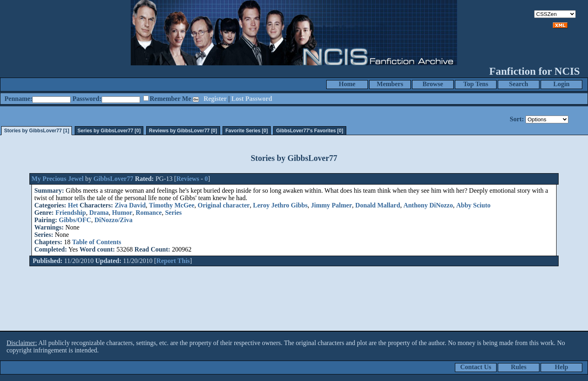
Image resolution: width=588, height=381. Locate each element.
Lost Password (252, 99)
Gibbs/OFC (75, 220)
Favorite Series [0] (247, 131)
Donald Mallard (378, 205)
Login (561, 84)
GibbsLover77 (114, 179)
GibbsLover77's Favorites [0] (310, 131)
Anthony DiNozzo (428, 205)
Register (215, 99)
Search (519, 84)
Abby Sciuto (473, 205)
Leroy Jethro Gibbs (281, 205)
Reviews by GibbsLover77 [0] (183, 131)
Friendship (71, 213)
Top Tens (476, 84)
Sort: (517, 119)
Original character (224, 205)
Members (390, 84)
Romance (149, 213)
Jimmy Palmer (331, 205)
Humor (122, 213)
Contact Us (476, 367)
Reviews (188, 179)
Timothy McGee (172, 205)
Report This (173, 261)
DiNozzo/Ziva (113, 220)
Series (173, 213)
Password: (87, 99)
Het (73, 205)
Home (347, 84)
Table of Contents (96, 242)
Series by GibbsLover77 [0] (109, 131)
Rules (519, 367)
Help (562, 367)
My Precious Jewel (58, 179)
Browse (433, 84)
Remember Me (170, 99)
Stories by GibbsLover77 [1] (37, 131)
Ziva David (130, 205)
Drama (99, 213)
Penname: (18, 99)
